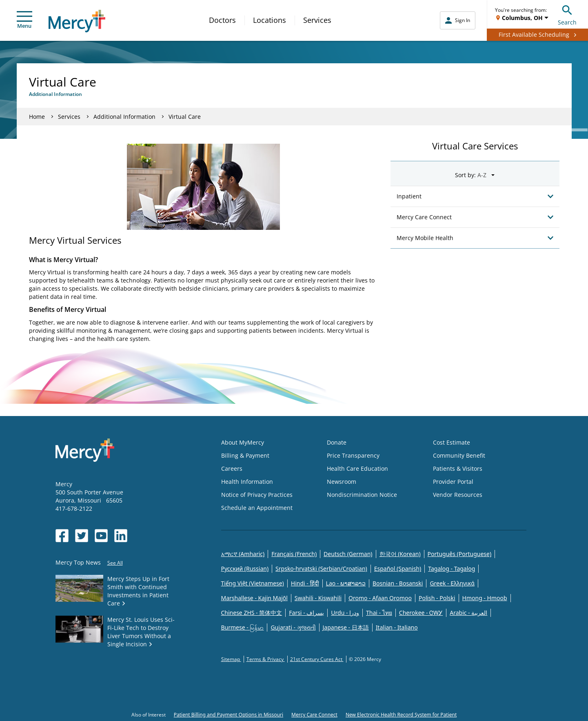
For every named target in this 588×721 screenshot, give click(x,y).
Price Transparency (353, 455)
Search (567, 14)
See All (115, 563)
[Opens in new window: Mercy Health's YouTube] (101, 536)
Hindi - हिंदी (305, 583)
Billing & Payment (245, 455)
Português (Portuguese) (460, 554)
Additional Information (124, 117)
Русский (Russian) (245, 569)
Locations (270, 20)
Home (37, 117)
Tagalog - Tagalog (452, 569)
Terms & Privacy (266, 659)
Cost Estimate (452, 442)
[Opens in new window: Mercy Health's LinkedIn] (121, 536)
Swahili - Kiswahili (318, 598)
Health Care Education (357, 468)
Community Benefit (459, 455)
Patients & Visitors (458, 468)
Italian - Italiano (397, 627)
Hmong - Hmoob (485, 598)
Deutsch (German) (348, 554)
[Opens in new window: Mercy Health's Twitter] (82, 536)
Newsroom (342, 482)
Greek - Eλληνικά (452, 583)
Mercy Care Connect (314, 715)
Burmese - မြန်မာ (243, 627)
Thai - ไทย (379, 613)
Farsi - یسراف (306, 613)
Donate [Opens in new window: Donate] (337, 442)
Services (317, 20)
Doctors (222, 20)
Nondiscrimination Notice (362, 495)
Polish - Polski (437, 598)
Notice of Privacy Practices (257, 495)
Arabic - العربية (468, 613)
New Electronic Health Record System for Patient (401, 715)
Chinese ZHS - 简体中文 (252, 613)
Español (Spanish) (398, 569)
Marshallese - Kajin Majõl (254, 598)
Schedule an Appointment (257, 508)
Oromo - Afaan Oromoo (380, 598)
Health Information (247, 482)
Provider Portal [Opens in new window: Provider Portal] (453, 482)
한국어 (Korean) (400, 554)
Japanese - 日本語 (346, 627)
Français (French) (294, 554)
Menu (24, 20)
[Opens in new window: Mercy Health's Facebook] (62, 536)
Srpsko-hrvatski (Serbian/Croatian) (321, 569)
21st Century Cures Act (317, 659)
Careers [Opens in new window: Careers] (232, 468)
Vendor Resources (458, 495)
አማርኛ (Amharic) (243, 554)
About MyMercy (243, 442)
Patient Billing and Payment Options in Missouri (229, 715)
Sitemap (231, 659)
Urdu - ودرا (345, 613)
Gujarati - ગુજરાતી (293, 627)
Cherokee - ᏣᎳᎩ (421, 613)
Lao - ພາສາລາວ (346, 583)
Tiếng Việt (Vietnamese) (253, 583)
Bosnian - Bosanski (398, 583)
